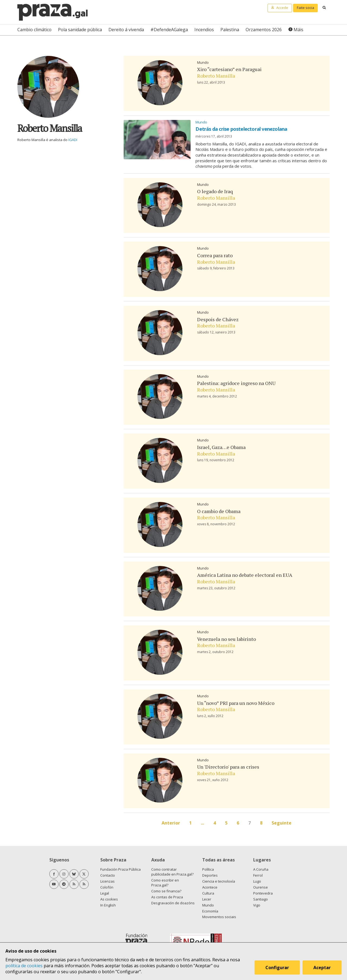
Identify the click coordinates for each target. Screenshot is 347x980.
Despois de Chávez (218, 319)
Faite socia (306, 8)
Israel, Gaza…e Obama (221, 447)
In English (108, 905)
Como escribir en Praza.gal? (165, 883)
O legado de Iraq (215, 191)
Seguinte (282, 823)
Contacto (108, 875)
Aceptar (322, 968)
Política (208, 869)
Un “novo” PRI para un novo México (236, 703)
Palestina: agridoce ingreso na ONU (236, 383)
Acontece (210, 887)
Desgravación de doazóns (173, 903)
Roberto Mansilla (216, 76)
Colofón (107, 887)
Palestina (230, 30)
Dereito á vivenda (126, 30)
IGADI (73, 140)
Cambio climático (34, 30)
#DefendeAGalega (169, 30)
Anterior (171, 823)
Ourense (261, 887)
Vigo (257, 905)
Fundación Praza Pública (121, 869)
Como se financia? (166, 891)
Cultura (208, 893)
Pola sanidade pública (80, 30)
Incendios (204, 30)
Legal (105, 893)
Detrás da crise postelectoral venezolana (241, 129)
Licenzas (107, 881)
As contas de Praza (167, 897)
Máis (298, 30)
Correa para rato (215, 255)
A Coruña (261, 869)
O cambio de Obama (219, 511)
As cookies (109, 899)
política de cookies (24, 966)
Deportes (210, 875)
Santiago (261, 899)
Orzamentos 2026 (264, 30)
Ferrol (258, 875)
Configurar (277, 968)
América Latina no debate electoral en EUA (245, 575)
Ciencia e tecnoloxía (219, 881)
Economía (210, 911)
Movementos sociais (219, 917)
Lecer (207, 899)
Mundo (203, 62)
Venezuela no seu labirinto (226, 639)
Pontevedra (263, 893)
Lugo (257, 881)
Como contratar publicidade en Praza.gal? (172, 872)
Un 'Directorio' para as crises (228, 767)
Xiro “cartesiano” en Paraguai (229, 69)
